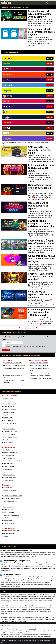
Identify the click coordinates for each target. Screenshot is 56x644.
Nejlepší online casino (9, 407)
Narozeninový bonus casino (10, 490)
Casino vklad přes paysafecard (11, 531)
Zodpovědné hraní (21, 621)
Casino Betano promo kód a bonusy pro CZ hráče (40, 188)
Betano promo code (8, 398)
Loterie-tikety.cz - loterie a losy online (39, 366)
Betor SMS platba (8, 426)
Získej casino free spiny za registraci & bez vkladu (41, 168)
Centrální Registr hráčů (9, 533)
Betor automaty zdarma (9, 475)
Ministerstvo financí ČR (15, 635)
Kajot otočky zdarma (8, 504)
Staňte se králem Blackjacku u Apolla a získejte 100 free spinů (41, 224)
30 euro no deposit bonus (10, 512)
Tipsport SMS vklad (8, 443)
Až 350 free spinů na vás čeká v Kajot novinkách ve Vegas (42, 259)
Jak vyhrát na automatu (9, 458)
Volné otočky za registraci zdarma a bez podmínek (41, 294)
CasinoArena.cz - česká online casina (39, 363)
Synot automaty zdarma (9, 472)
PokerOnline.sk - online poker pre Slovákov (40, 378)
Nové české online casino (10, 409)
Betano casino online (9, 412)
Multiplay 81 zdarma (8, 450)
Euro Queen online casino (10, 423)
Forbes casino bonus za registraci (12, 499)
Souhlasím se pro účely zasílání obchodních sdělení (25, 346)
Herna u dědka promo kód (10, 404)
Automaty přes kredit (9, 455)
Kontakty (3, 641)
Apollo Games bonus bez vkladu (11, 518)
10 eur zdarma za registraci (10, 501)
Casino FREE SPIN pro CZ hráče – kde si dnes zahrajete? (41, 277)
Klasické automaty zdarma (10, 478)
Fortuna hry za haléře (9, 466)
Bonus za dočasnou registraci (11, 493)
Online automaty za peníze (10, 453)
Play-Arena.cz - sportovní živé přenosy (39, 373)
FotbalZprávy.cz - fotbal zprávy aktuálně (14, 368)
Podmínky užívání (12, 641)
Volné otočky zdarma (9, 523)
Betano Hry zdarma (8, 480)
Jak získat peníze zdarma (10, 539)
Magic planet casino (8, 415)
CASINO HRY (6, 7)
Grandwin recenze (8, 418)
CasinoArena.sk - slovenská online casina (40, 376)
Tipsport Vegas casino (9, 420)
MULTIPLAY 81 (26, 7)
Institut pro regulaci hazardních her (30, 635)
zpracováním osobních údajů (19, 346)
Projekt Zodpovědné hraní (16, 637)
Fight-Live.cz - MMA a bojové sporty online (15, 366)
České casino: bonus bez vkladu (11, 515)
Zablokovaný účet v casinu (10, 437)
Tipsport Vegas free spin (9, 507)
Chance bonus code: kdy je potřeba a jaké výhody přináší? (39, 14)
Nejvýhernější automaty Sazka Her (12, 461)
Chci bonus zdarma (8, 510)
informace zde (33, 629)
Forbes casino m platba (9, 434)
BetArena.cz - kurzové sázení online (13, 363)
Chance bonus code (8, 401)
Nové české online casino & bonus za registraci (38, 206)
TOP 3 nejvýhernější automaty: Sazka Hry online (39, 150)
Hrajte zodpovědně (5, 625)
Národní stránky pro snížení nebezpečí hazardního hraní (37, 637)
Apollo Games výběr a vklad (10, 432)
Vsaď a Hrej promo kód (9, 440)
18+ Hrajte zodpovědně (44, 641)
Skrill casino (6, 536)
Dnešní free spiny (8, 487)
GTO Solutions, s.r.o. (6, 643)
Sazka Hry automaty (8, 464)
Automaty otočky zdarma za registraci (13, 496)
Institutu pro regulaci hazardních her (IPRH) (45, 619)
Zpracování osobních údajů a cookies (27, 641)
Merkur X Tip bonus (8, 521)
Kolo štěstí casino (8, 469)
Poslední (37, 328)
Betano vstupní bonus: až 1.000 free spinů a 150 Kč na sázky (41, 312)
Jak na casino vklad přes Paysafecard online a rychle (41, 32)
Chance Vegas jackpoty (9, 429)
